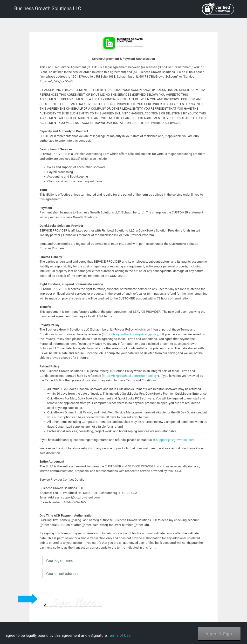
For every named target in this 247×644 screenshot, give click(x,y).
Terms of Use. (120, 635)
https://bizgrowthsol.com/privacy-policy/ (131, 334)
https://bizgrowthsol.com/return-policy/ (130, 376)
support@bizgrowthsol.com (175, 440)
